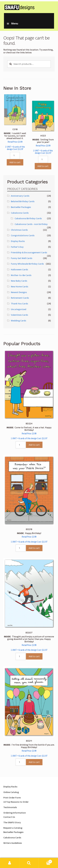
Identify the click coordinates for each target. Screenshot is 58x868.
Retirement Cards (20, 298)
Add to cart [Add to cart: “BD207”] (34, 656)
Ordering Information (15, 813)
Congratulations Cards (23, 235)
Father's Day (17, 247)
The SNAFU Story (12, 822)
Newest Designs (19, 292)
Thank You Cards (19, 303)
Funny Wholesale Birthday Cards (27, 264)
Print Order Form (12, 798)
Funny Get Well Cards (22, 258)
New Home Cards (19, 286)
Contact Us (9, 817)
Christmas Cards (19, 230)
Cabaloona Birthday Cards (28, 218)
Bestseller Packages (21, 207)
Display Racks (18, 241)
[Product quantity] (15, 156)
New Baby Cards (19, 281)
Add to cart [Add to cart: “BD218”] (34, 548)
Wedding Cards (18, 321)
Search (29, 863)
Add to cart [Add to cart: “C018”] (15, 162)
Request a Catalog (13, 828)
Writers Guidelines (13, 843)
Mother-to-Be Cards (21, 275)
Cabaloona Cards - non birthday (31, 224)
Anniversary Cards (20, 196)
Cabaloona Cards (20, 213)
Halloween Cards (19, 269)
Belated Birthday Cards (23, 201)
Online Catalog (11, 792)
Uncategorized (19, 309)
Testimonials (10, 807)
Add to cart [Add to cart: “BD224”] (34, 445)
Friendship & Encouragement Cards (29, 252)
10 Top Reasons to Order (16, 802)
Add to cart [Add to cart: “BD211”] (34, 762)
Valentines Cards (19, 315)
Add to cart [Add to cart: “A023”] (43, 166)
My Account (10, 863)
